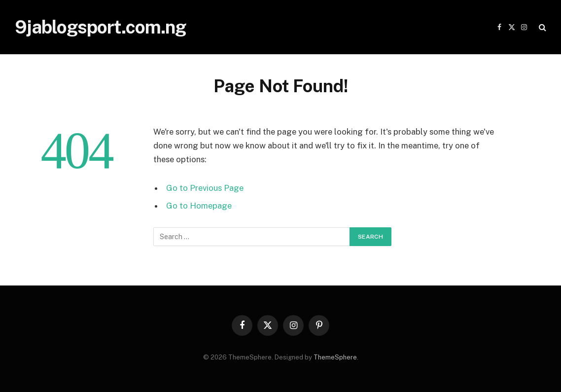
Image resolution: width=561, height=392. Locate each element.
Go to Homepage (199, 206)
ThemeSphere (335, 357)
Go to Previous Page (205, 188)
